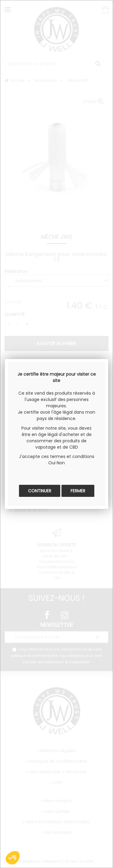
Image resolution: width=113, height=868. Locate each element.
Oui (52, 463)
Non (61, 463)
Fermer (78, 491)
